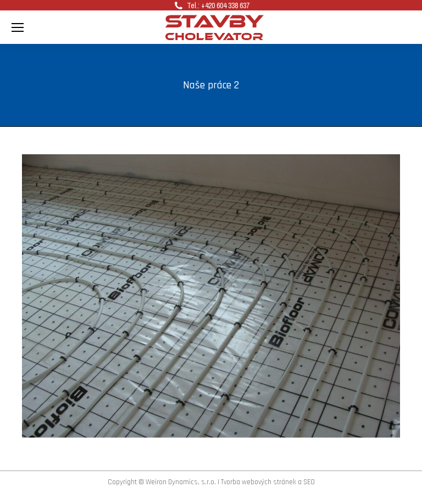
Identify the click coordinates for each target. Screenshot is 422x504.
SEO (309, 482)
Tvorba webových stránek (259, 482)
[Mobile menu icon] (18, 27)
